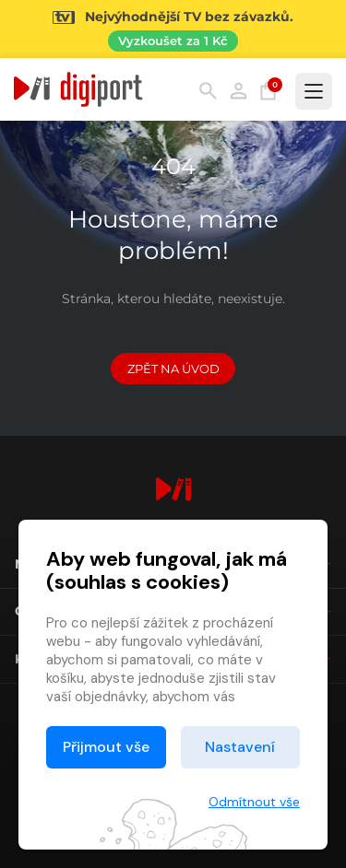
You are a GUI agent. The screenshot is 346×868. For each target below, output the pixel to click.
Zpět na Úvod (173, 369)
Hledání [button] (208, 91)
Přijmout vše (106, 747)
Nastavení (240, 747)
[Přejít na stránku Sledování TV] (173, 29)
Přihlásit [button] (239, 91)
